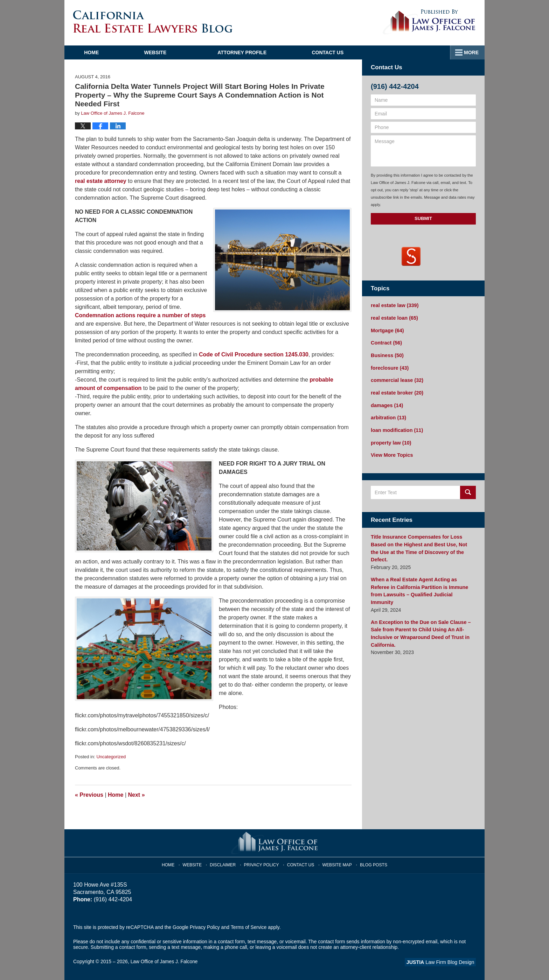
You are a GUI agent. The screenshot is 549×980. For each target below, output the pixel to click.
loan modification (396, 428)
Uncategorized (111, 757)
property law (390, 440)
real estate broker (396, 391)
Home (97, 52)
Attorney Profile (254, 52)
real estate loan (394, 318)
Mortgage (387, 330)
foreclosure (389, 367)
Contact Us (440, 52)
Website (167, 52)
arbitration (388, 416)
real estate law (394, 305)
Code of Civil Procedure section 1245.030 (254, 354)
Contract (386, 342)
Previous (89, 795)
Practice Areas (351, 52)
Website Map (336, 864)
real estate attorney (101, 181)
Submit (423, 218)
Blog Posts (372, 864)
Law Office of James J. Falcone (165, 961)
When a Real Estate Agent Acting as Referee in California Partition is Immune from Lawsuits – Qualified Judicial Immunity (422, 576)
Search (468, 489)
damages (387, 403)
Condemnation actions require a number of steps (140, 315)
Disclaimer (225, 864)
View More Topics (391, 452)
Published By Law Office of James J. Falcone (429, 22)
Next (137, 795)
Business (387, 354)
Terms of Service (249, 927)
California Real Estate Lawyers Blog (153, 22)
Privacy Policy (263, 864)
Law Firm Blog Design (442, 962)
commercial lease (396, 379)
